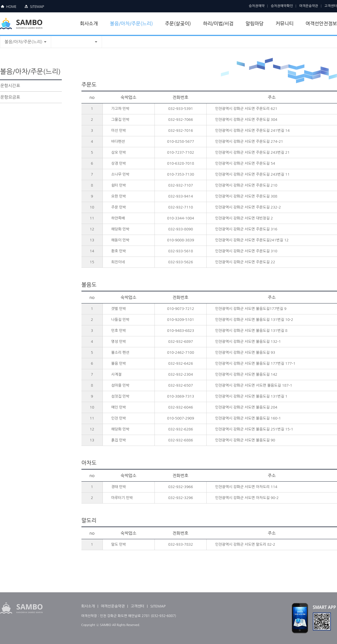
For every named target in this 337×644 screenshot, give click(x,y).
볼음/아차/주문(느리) (131, 23)
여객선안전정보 (321, 23)
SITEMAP (37, 7)
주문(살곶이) (178, 23)
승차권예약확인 (282, 6)
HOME (11, 7)
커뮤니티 (284, 23)
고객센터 (331, 6)
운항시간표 (10, 86)
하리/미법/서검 (218, 23)
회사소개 (89, 23)
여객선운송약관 (113, 606)
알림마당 (254, 23)
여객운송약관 (309, 6)
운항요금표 (10, 97)
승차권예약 (257, 6)
